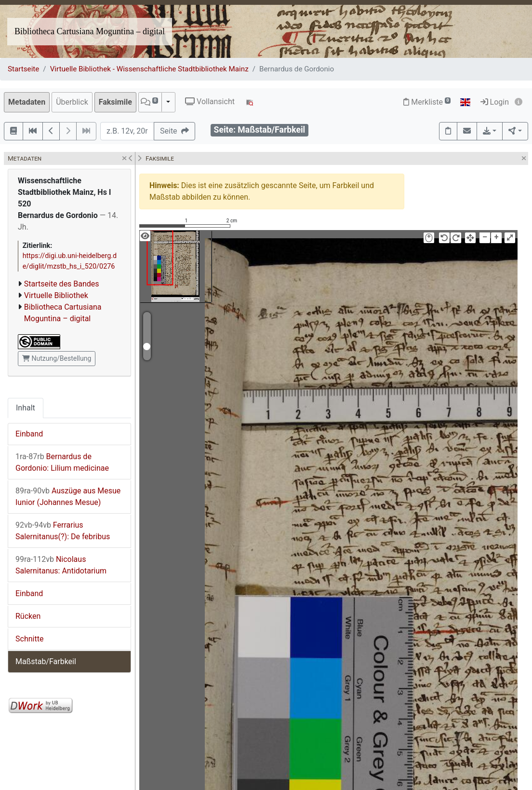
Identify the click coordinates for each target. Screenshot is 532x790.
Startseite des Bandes (62, 284)
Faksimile (115, 102)
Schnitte (29, 639)
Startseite (23, 69)
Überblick (72, 102)
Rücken (28, 616)
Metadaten (27, 102)
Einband (29, 434)
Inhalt (26, 408)
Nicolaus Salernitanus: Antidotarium (61, 565)
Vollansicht (210, 102)
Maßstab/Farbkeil (46, 661)
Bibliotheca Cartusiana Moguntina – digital (90, 31)
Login (495, 102)
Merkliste (427, 102)
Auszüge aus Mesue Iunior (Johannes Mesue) (68, 497)
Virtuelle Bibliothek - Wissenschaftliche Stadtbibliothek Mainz (149, 69)
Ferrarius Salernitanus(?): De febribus (63, 531)
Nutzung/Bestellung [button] (57, 358)
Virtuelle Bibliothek (56, 295)
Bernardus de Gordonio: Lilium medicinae (62, 462)
